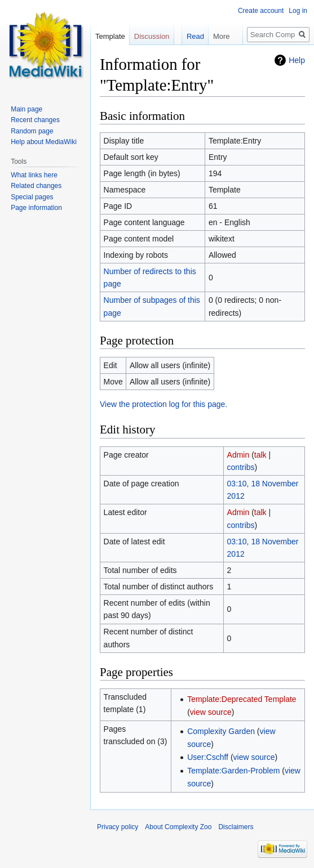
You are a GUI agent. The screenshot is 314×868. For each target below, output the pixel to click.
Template (110, 36)
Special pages (32, 197)
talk (260, 455)
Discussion (152, 36)
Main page (26, 109)
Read (189, 36)
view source (211, 712)
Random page (32, 131)
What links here (34, 175)
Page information (36, 208)
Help (297, 60)
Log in (298, 11)
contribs (241, 467)
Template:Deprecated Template (242, 699)
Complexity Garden (221, 731)
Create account (261, 11)
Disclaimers (236, 827)
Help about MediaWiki (44, 142)
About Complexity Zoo (178, 827)
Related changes (36, 186)
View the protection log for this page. (163, 404)
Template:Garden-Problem (233, 771)
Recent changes (35, 120)
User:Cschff (208, 757)
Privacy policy (118, 827)
